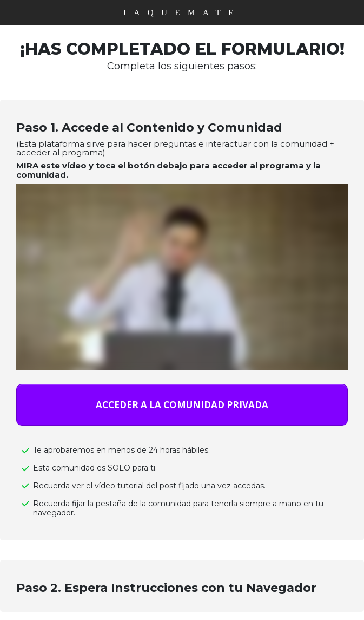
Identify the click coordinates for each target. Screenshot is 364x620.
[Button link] (182, 405)
